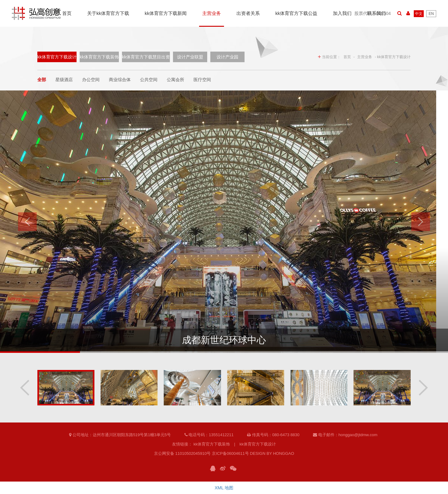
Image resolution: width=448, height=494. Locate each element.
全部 (42, 80)
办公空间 (91, 80)
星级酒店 (64, 80)
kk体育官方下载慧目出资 (146, 57)
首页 (67, 13)
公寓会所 (175, 80)
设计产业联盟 (190, 57)
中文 (419, 14)
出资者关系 (248, 13)
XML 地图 (224, 488)
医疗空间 (202, 80)
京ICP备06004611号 (230, 453)
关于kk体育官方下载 (108, 13)
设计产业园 (227, 57)
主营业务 (212, 13)
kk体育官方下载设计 (57, 57)
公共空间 (149, 80)
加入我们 (342, 13)
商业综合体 (120, 80)
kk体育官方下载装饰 (99, 57)
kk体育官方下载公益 (296, 13)
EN (431, 14)
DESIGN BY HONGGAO (272, 453)
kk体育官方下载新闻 (166, 13)
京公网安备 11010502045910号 (182, 453)
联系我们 (376, 13)
